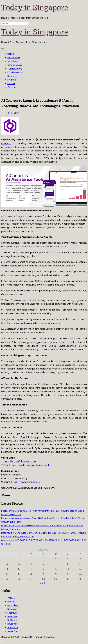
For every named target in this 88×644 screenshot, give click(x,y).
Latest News (14, 58)
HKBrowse (13, 624)
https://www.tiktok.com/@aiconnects (30, 465)
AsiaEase (12, 616)
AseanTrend (14, 631)
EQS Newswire (15, 72)
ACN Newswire (15, 65)
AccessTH (13, 628)
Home (11, 54)
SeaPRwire (13, 61)
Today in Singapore (35, 7)
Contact (12, 87)
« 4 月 (43, 583)
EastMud (12, 613)
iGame (11, 83)
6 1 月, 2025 (13, 113)
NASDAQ (12, 602)
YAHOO (11, 598)
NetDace (12, 620)
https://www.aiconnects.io (25, 482)
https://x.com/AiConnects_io (20, 461)
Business (12, 76)
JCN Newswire (15, 69)
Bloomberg (13, 605)
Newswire (12, 609)
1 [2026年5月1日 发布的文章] (56, 559)
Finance (12, 80)
